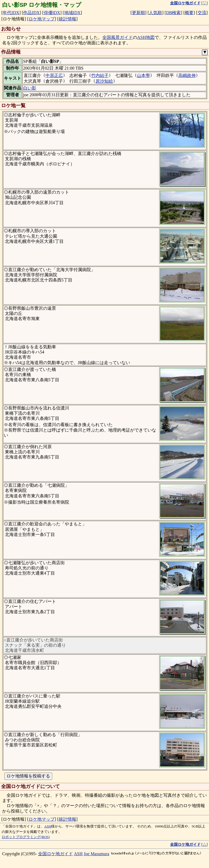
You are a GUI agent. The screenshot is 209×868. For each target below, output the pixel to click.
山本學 (143, 75)
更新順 (139, 13)
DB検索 (173, 13)
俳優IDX (52, 13)
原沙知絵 (104, 81)
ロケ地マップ (42, 19)
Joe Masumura (97, 854)
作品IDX (31, 13)
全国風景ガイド (118, 37)
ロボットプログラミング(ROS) (26, 837)
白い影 (30, 88)
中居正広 (54, 75)
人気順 (155, 13)
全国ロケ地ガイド (56, 854)
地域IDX (72, 13)
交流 (202, 13)
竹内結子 (100, 75)
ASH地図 (146, 37)
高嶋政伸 (187, 75)
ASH (48, 826)
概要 (189, 13)
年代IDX (11, 13)
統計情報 (67, 19)
